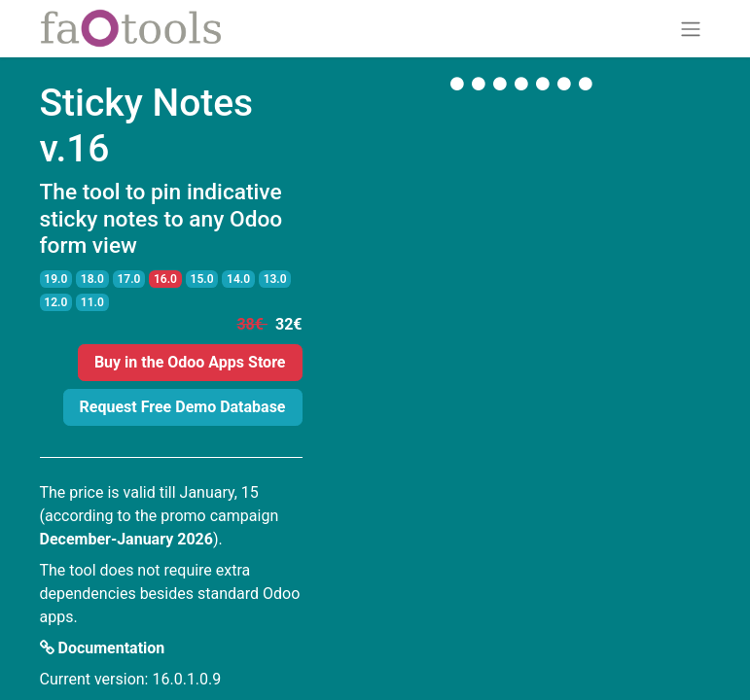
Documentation (103, 648)
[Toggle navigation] (691, 29)
